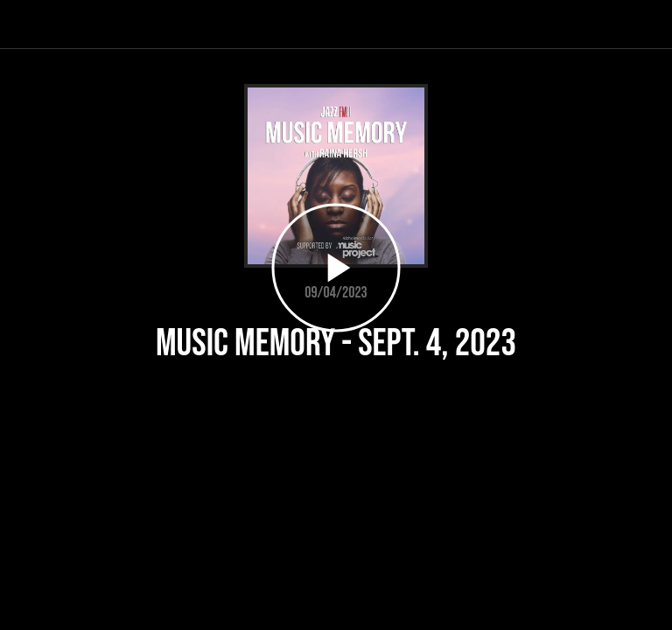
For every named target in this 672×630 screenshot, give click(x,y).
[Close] (24, 24)
